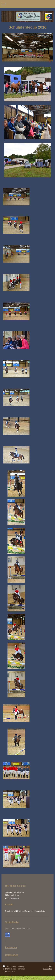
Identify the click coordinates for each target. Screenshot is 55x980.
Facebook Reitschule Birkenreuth (18, 928)
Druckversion (10, 966)
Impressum (11, 947)
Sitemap (21, 966)
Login (50, 966)
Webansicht (48, 969)
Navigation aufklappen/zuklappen (27, 4)
